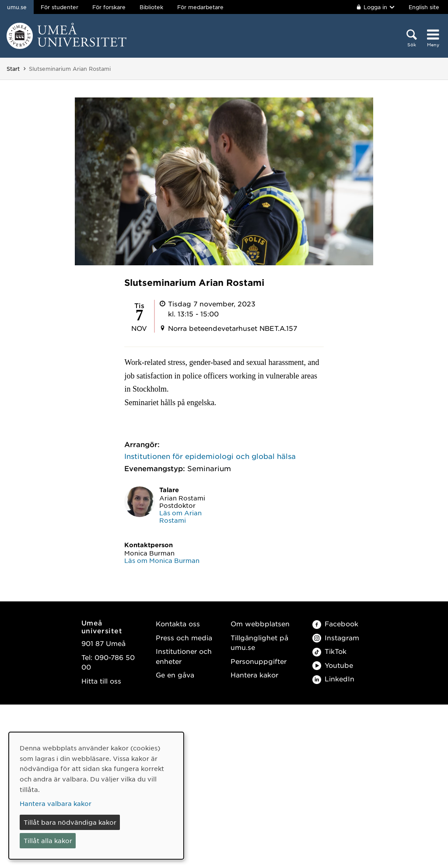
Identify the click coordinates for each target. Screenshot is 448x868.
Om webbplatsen (260, 623)
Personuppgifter (259, 661)
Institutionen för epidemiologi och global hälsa (210, 456)
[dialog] (96, 796)
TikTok (329, 651)
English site (424, 7)
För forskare (109, 7)
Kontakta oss (178, 623)
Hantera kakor (254, 675)
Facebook (335, 623)
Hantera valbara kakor (56, 803)
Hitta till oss (101, 681)
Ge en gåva (175, 675)
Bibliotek (151, 7)
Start (13, 69)
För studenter (59, 7)
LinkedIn (333, 679)
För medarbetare (200, 7)
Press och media (184, 637)
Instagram (336, 637)
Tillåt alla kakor (48, 840)
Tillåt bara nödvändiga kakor (70, 822)
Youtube (333, 665)
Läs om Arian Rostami (180, 516)
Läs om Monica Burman (162, 560)
